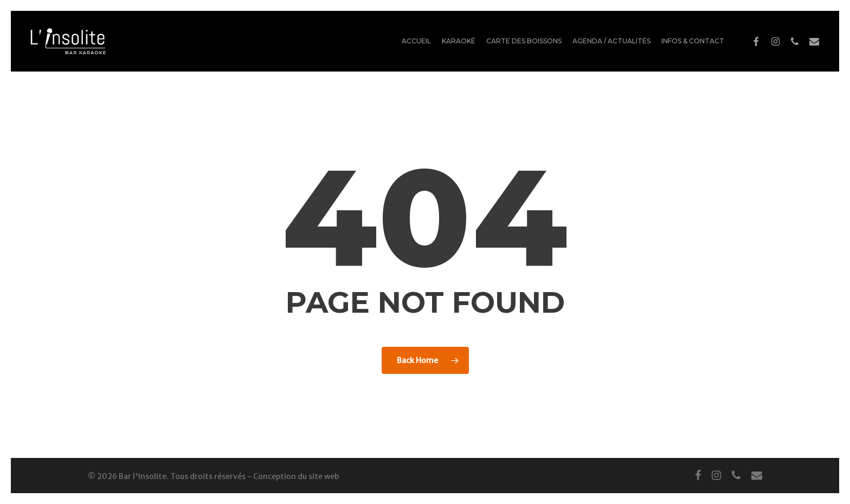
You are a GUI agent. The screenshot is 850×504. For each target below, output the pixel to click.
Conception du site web (296, 476)
